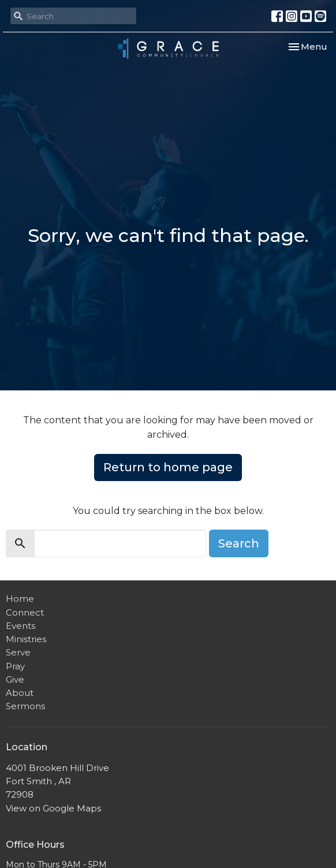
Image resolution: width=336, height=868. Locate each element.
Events (20, 626)
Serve (18, 652)
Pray (15, 666)
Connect (25, 612)
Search (239, 543)
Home (20, 599)
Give (15, 679)
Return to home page (168, 467)
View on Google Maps (53, 808)
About (20, 693)
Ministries (26, 639)
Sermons (25, 706)
